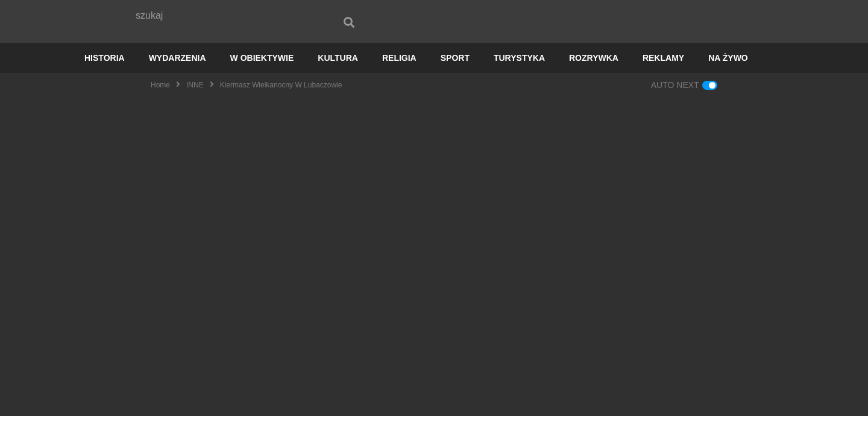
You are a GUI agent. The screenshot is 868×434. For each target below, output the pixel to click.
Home (160, 103)
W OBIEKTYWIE (262, 76)
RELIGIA (399, 76)
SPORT (455, 76)
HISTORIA (105, 76)
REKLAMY (663, 76)
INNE (195, 103)
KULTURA (338, 76)
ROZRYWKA (594, 76)
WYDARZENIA (178, 76)
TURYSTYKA (519, 76)
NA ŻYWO (728, 76)
